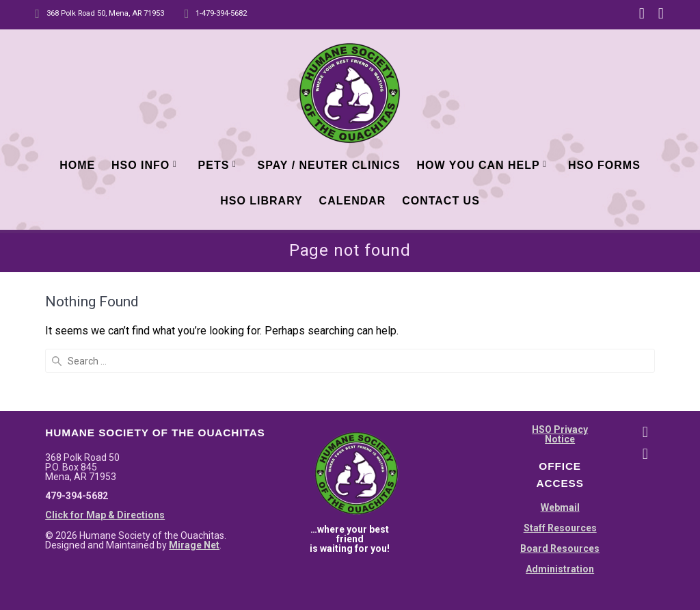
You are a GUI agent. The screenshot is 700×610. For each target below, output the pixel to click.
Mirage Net (194, 445)
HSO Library (261, 201)
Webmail (560, 408)
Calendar (353, 201)
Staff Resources (560, 428)
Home (77, 165)
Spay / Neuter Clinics (329, 165)
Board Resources (560, 449)
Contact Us (441, 201)
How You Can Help (479, 165)
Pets (214, 165)
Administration (560, 469)
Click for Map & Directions (105, 415)
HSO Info (140, 165)
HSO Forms (604, 165)
